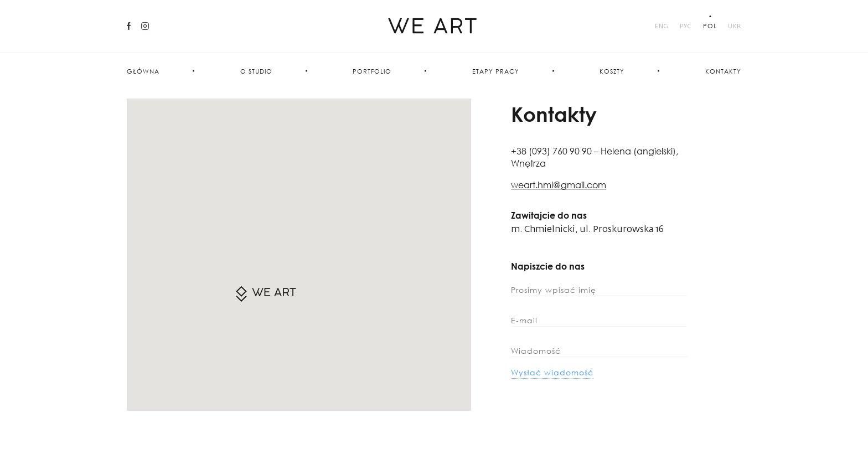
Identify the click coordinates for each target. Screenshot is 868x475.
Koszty (612, 71)
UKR (735, 26)
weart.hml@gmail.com (559, 185)
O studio (256, 71)
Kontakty (723, 71)
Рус (686, 26)
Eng (662, 26)
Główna (143, 71)
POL (710, 26)
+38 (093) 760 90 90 (552, 151)
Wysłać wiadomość (552, 372)
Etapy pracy (496, 71)
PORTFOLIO (372, 71)
